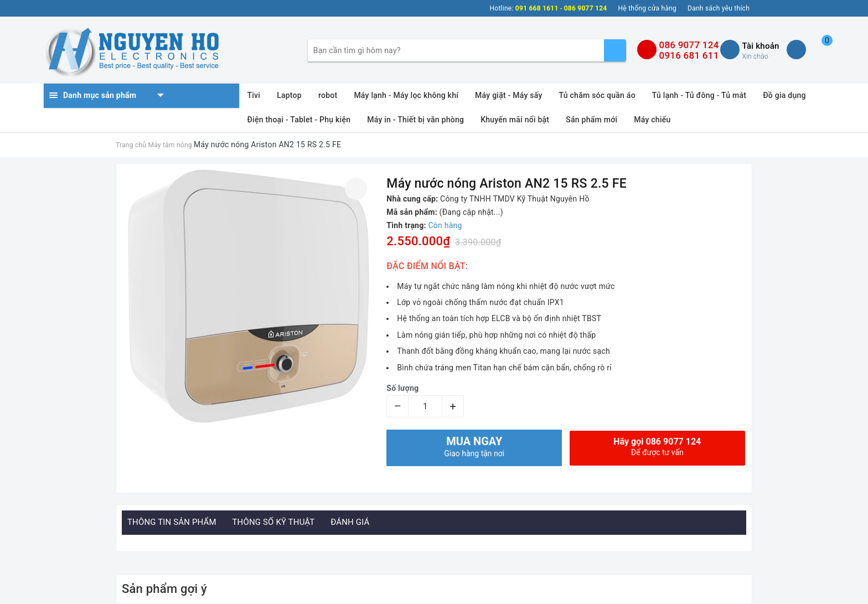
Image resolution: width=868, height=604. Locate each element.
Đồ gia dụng (784, 95)
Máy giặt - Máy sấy (508, 95)
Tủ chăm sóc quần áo (597, 95)
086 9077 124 (689, 45)
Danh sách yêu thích (719, 8)
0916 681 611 (689, 55)
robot (328, 95)
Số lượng (402, 388)
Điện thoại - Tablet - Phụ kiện (299, 120)
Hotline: (502, 8)
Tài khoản (760, 46)
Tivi (254, 95)
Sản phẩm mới (591, 120)
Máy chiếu (652, 120)
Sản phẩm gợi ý (164, 589)
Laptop (289, 95)
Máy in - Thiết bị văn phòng (415, 120)
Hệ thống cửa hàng (648, 8)
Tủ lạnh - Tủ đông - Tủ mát (699, 95)
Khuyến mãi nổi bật (515, 120)
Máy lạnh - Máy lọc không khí (406, 95)
